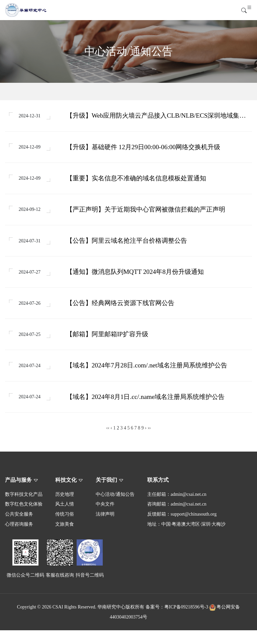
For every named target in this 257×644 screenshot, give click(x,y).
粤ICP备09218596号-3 (186, 621)
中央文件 (105, 518)
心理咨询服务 (19, 538)
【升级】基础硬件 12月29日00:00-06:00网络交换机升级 (144, 149)
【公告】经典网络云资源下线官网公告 (121, 312)
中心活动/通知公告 (115, 508)
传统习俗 (65, 528)
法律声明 (105, 528)
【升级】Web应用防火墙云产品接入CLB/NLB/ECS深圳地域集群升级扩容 (157, 117)
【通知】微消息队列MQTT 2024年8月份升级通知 (136, 279)
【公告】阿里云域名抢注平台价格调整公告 (127, 247)
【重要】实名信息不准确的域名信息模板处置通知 (137, 182)
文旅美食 (65, 538)
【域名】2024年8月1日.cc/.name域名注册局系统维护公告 (146, 410)
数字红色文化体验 (24, 518)
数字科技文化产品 (24, 508)
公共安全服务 (19, 528)
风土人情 (65, 518)
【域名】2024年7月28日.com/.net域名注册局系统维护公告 (147, 377)
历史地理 (65, 508)
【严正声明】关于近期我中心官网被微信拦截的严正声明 (146, 214)
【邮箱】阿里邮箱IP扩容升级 (108, 344)
